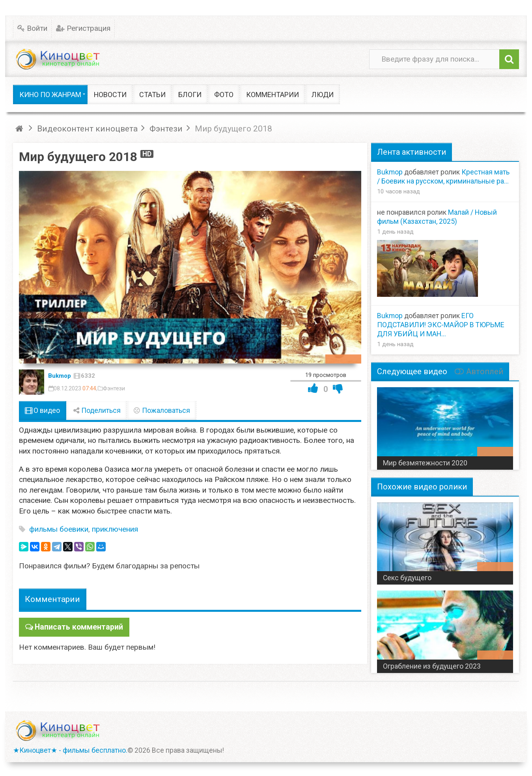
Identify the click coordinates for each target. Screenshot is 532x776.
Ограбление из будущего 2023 (432, 666)
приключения (115, 529)
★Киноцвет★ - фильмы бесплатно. (70, 750)
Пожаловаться (162, 410)
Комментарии (52, 599)
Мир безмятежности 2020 (425, 463)
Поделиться (97, 410)
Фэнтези (114, 388)
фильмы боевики (59, 529)
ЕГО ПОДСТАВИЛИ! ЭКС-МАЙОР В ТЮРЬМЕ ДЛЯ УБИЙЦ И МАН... (441, 325)
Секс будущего (407, 578)
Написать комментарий (77, 627)
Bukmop (60, 376)
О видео (42, 410)
